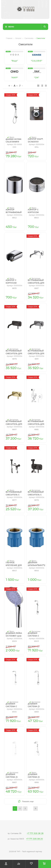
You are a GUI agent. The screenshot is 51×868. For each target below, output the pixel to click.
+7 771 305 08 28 (35, 833)
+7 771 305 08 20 (34, 839)
